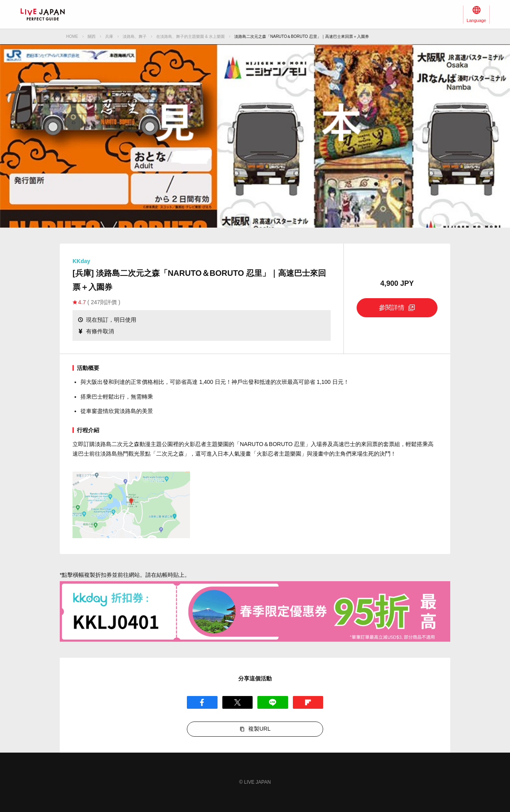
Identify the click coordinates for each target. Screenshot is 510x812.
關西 (92, 36)
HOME (72, 36)
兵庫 (109, 36)
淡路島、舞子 (135, 36)
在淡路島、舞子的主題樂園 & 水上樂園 (190, 36)
